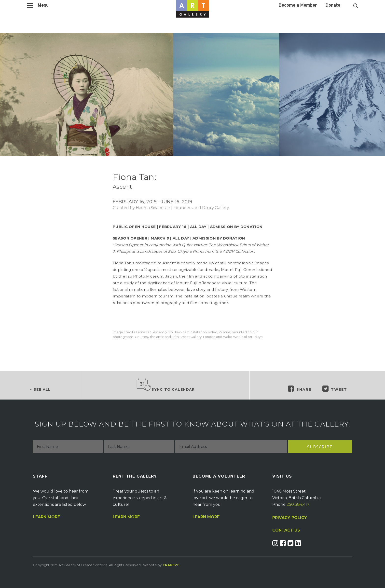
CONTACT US (286, 530)
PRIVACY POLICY (290, 518)
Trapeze (171, 565)
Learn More (46, 517)
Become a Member (298, 6)
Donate (333, 6)
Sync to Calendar (165, 385)
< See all (40, 389)
